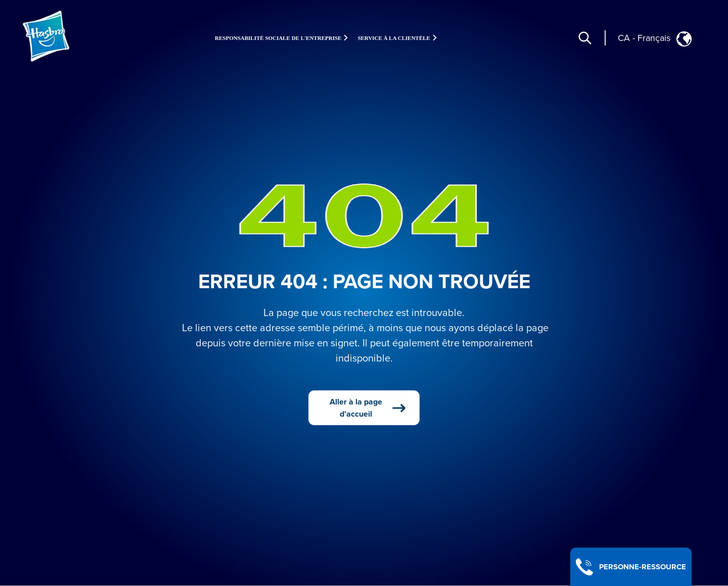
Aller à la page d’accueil (368, 408)
